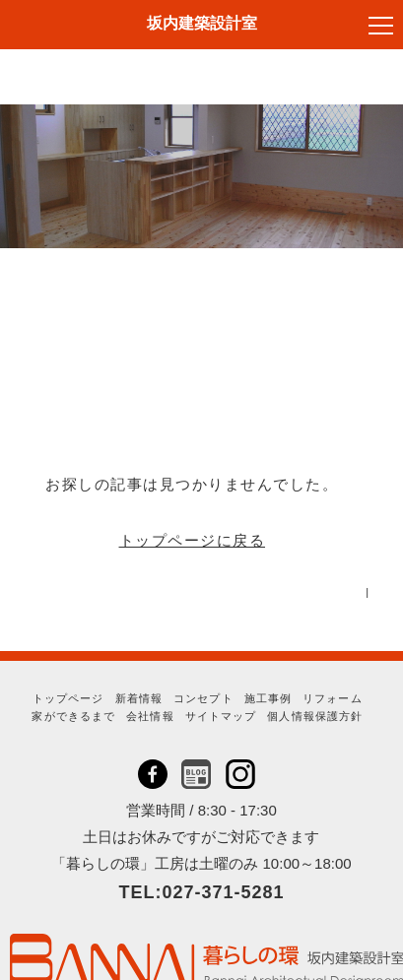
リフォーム (333, 698)
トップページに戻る (193, 540)
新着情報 (139, 698)
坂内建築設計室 (202, 23)
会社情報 (150, 716)
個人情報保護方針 (315, 716)
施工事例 (268, 698)
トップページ (68, 698)
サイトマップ (221, 716)
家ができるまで (73, 716)
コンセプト (203, 698)
